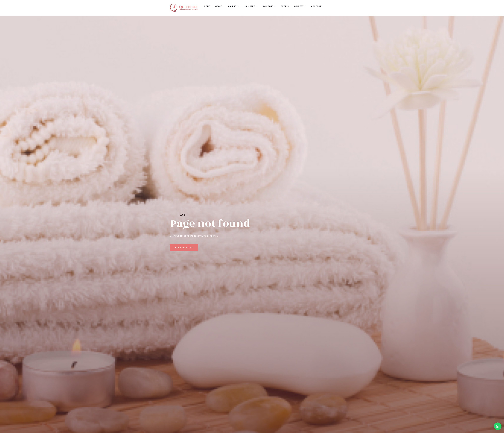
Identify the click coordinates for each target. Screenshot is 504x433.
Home (207, 6)
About (219, 6)
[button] (498, 426)
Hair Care (251, 6)
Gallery (300, 6)
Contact (316, 6)
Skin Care (269, 6)
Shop (285, 6)
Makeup (233, 6)
